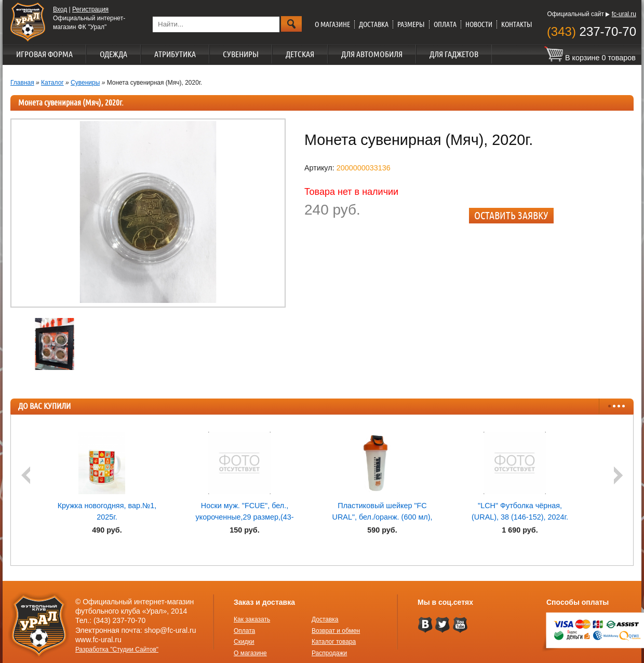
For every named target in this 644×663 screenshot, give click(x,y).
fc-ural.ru (624, 14)
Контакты (517, 24)
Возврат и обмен (336, 631)
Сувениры (241, 54)
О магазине (332, 24)
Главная (22, 83)
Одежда (113, 54)
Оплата (445, 24)
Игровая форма (44, 54)
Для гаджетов (454, 54)
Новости (479, 24)
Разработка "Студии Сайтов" (117, 649)
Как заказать (252, 619)
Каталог (52, 83)
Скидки (244, 642)
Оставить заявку (511, 215)
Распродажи (329, 653)
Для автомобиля (372, 54)
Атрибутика (175, 54)
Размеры (411, 24)
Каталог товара (334, 642)
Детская (300, 54)
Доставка (374, 24)
